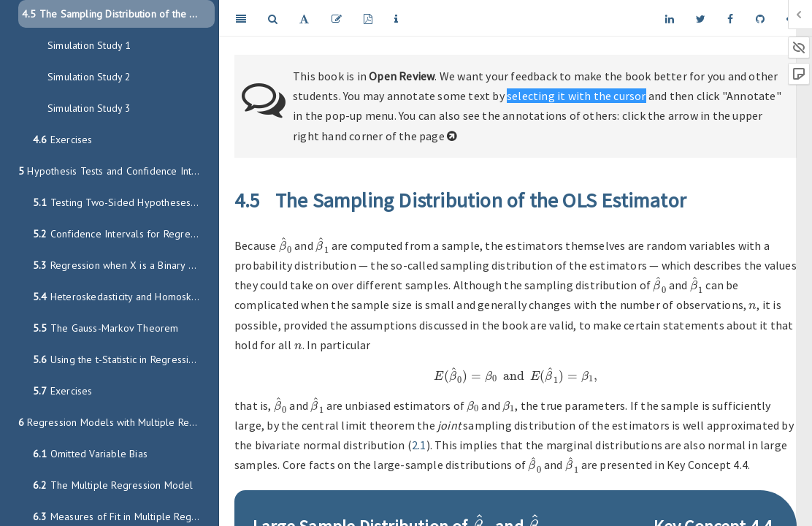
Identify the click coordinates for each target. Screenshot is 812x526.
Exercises (63, 140)
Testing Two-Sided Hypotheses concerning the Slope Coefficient (124, 202)
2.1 (419, 445)
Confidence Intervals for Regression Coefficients (124, 234)
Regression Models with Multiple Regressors (116, 422)
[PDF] (368, 18)
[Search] (273, 18)
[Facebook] (730, 18)
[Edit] (337, 18)
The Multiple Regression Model (113, 485)
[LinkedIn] (670, 18)
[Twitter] (701, 18)
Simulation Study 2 (89, 77)
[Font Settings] (304, 18)
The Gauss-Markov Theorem (106, 328)
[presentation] (286, 245)
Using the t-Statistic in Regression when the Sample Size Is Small (124, 359)
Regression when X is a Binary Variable (124, 265)
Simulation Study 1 (89, 45)
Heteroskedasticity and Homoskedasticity (124, 297)
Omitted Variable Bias (90, 454)
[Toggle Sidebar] (241, 18)
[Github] (760, 18)
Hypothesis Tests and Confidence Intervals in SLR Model (116, 171)
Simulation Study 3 (89, 108)
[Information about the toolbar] (396, 18)
